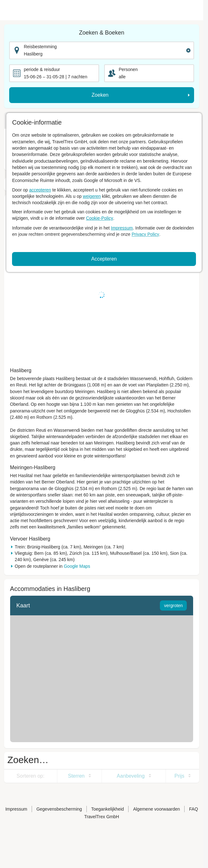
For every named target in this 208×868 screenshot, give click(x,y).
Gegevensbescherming (59, 809)
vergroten (173, 606)
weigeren (92, 196)
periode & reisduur (42, 69)
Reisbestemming (40, 47)
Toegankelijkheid (108, 809)
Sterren (76, 776)
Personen (128, 69)
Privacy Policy (145, 234)
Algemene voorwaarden (156, 809)
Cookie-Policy (100, 218)
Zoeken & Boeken (101, 33)
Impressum (122, 228)
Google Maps (77, 566)
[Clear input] (188, 50)
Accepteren (104, 259)
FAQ (193, 809)
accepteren (40, 190)
